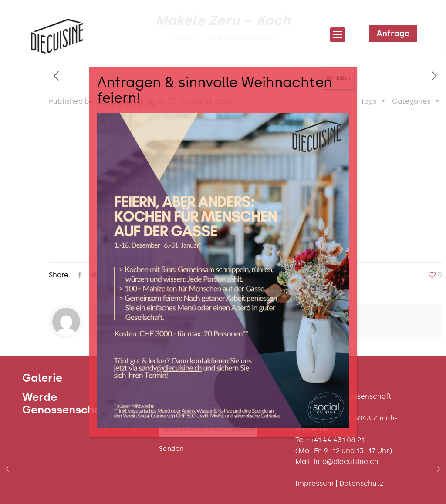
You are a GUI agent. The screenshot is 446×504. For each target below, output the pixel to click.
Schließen (338, 78)
